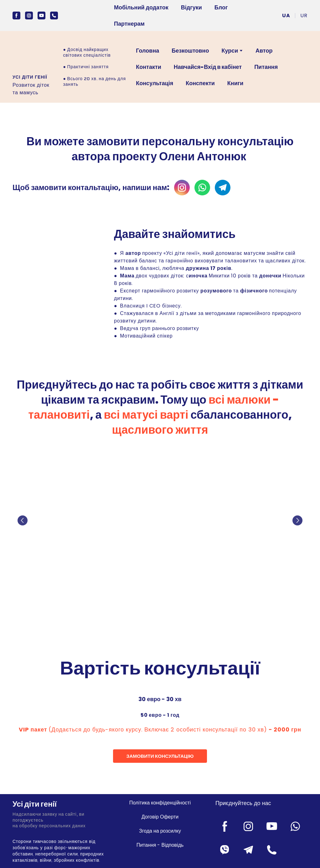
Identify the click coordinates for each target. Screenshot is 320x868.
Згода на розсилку (160, 831)
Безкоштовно (190, 51)
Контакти (149, 67)
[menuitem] (286, 15)
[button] (16, 15)
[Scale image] (160, 521)
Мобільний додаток (141, 7)
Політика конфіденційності (160, 803)
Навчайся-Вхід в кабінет (208, 67)
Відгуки (191, 7)
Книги (235, 83)
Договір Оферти (160, 817)
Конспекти (200, 83)
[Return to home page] (59, 804)
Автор (264, 51)
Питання (266, 67)
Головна (147, 51)
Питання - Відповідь (160, 845)
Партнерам (129, 24)
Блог (221, 7)
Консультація (155, 83)
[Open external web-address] (30, 55)
